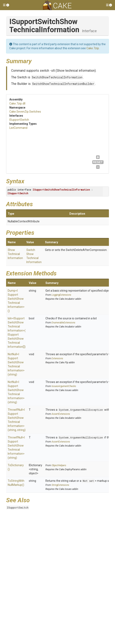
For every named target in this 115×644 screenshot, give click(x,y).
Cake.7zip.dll (17, 103)
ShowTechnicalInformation (15, 254)
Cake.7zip (93, 48)
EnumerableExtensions (63, 323)
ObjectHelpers (59, 465)
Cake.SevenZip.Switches (25, 112)
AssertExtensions (61, 414)
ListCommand (18, 128)
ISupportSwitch (19, 120)
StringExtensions (60, 485)
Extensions (57, 358)
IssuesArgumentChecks (64, 386)
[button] (6, 5)
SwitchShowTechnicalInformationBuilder (63, 84)
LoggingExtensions (61, 295)
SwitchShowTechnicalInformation (57, 77)
